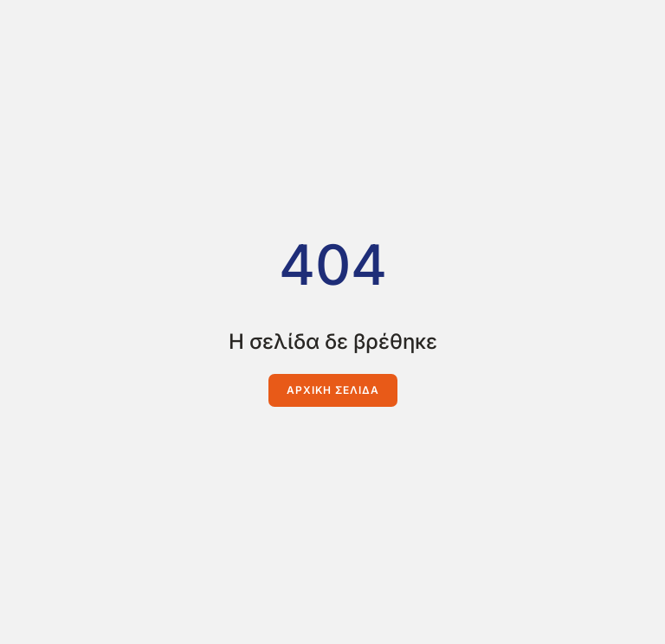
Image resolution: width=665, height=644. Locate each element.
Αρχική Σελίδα (333, 390)
